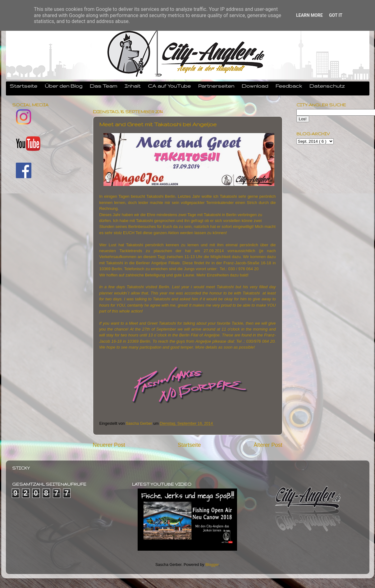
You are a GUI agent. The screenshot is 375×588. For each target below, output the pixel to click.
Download (255, 86)
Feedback (289, 86)
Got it (336, 15)
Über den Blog (64, 86)
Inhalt (133, 86)
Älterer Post (268, 445)
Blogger (212, 565)
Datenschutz (327, 86)
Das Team (103, 86)
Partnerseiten (216, 86)
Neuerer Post (109, 445)
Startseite (23, 86)
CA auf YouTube (169, 86)
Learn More (309, 15)
